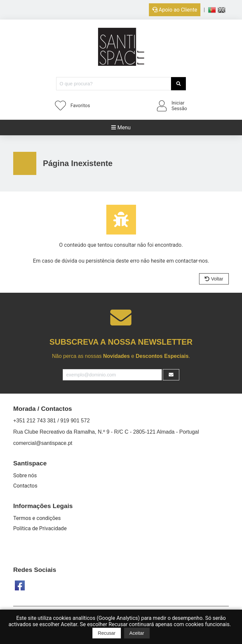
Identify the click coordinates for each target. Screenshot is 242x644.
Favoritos (80, 106)
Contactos (25, 486)
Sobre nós (25, 475)
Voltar (214, 279)
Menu (121, 128)
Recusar (107, 633)
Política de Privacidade (40, 528)
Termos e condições (37, 518)
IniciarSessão (179, 106)
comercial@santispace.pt (43, 443)
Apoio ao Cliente (175, 10)
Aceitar (137, 633)
